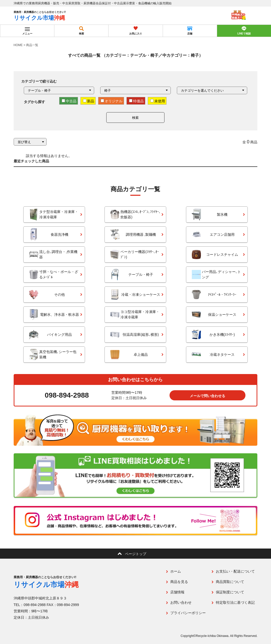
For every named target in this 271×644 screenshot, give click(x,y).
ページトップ (136, 554)
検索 (135, 118)
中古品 (69, 101)
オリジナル (112, 101)
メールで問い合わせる (207, 396)
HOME (18, 45)
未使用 (158, 101)
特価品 (136, 101)
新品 (89, 101)
